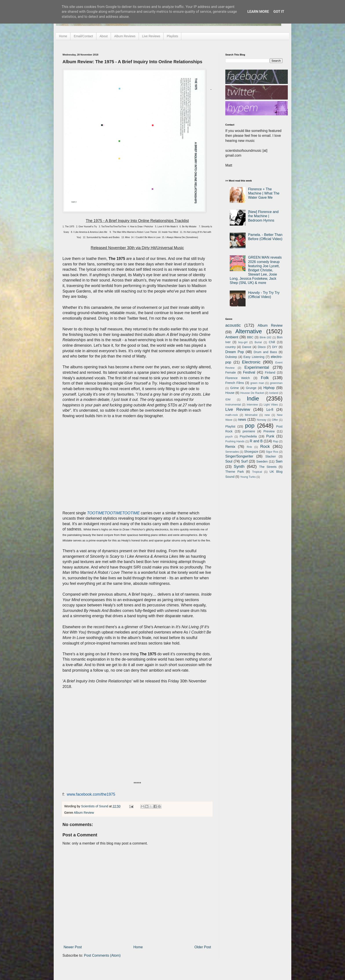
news (242, 420)
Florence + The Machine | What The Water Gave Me (264, 193)
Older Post (203, 947)
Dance (247, 347)
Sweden (262, 461)
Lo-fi (270, 410)
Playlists (172, 36)
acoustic (233, 325)
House (230, 393)
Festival (249, 372)
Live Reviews (151, 36)
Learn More (258, 12)
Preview (269, 431)
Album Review (84, 813)
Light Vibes (271, 405)
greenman (276, 383)
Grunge (251, 388)
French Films (235, 383)
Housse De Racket (252, 393)
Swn (279, 461)
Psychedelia (248, 436)
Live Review (238, 409)
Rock (265, 446)
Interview (252, 405)
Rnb (249, 447)
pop (250, 426)
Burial (258, 342)
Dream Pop (235, 352)
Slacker (271, 456)
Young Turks (248, 477)
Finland (270, 372)
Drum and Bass (265, 352)
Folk (265, 378)
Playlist (230, 426)
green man (257, 383)
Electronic (251, 362)
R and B (256, 441)
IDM (228, 399)
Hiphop (269, 388)
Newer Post (73, 947)
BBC (250, 337)
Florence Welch (238, 378)
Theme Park (235, 472)
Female (231, 372)
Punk (270, 436)
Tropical (257, 472)
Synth (239, 466)
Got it (279, 12)
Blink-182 (265, 337)
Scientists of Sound (95, 806)
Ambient (232, 337)
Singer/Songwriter (239, 456)
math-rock (232, 415)
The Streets (268, 467)
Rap (276, 441)
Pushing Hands (235, 441)
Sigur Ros (272, 452)
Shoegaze (251, 452)
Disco (262, 347)
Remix (230, 447)
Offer (275, 420)
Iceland (274, 393)
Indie (253, 398)
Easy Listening (254, 357)
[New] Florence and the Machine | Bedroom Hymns (263, 216)
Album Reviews (125, 36)
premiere (249, 431)
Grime (234, 388)
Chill (272, 342)
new (267, 415)
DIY (275, 347)
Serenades (232, 452)
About (104, 36)
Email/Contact (83, 36)
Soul (229, 461)
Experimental (257, 367)
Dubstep (231, 357)
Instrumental (233, 405)
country (230, 347)
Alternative (249, 331)
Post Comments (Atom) (102, 955)
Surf (244, 461)
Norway (262, 420)
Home (63, 36)
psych (229, 436)
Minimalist (251, 415)
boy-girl (243, 342)
